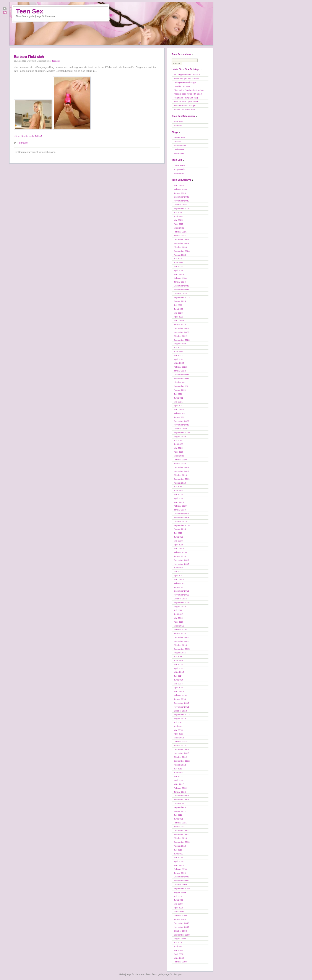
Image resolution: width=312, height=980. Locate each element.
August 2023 (180, 301)
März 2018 (179, 548)
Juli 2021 (178, 394)
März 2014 (179, 691)
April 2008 (179, 954)
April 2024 (179, 270)
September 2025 (182, 209)
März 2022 (179, 363)
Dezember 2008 (181, 923)
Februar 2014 (180, 695)
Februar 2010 (180, 869)
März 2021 (179, 409)
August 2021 (180, 390)
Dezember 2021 (181, 375)
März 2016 (179, 626)
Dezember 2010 (181, 830)
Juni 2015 (178, 660)
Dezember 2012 (181, 749)
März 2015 (179, 672)
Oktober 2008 (180, 931)
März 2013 (179, 738)
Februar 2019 (180, 506)
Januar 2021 (180, 417)
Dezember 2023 (181, 286)
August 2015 (180, 653)
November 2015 (181, 641)
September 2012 (182, 761)
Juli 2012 (178, 769)
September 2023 (182, 297)
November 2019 (181, 471)
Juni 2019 (178, 490)
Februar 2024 (180, 278)
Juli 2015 (178, 657)
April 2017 (179, 575)
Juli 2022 (178, 348)
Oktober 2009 (180, 884)
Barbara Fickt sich (29, 57)
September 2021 (182, 386)
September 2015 (182, 649)
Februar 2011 (180, 823)
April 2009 (179, 908)
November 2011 (181, 799)
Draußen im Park (182, 86)
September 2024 (182, 251)
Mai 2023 (178, 313)
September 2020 (182, 433)
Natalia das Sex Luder (184, 109)
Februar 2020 (180, 460)
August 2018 (180, 529)
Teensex (56, 61)
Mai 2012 (178, 776)
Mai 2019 (178, 494)
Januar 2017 (180, 587)
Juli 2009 (178, 896)
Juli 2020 (178, 440)
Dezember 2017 (181, 560)
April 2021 (179, 405)
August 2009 (180, 892)
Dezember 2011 (181, 796)
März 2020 (179, 456)
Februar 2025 (180, 232)
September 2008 (182, 935)
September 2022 (182, 340)
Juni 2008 (178, 946)
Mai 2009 (178, 904)
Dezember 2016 (181, 591)
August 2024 (180, 255)
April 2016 (179, 622)
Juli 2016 (178, 610)
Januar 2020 (180, 464)
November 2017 (181, 564)
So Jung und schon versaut (187, 74)
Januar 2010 (180, 873)
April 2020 (179, 452)
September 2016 (182, 603)
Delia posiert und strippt (185, 82)
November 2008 (181, 927)
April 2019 (179, 498)
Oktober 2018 (180, 521)
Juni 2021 (178, 398)
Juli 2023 (178, 305)
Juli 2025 (178, 212)
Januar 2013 (180, 745)
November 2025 (181, 201)
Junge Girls (179, 169)
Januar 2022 (180, 371)
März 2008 (179, 958)
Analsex (178, 142)
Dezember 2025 (181, 197)
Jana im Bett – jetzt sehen (186, 102)
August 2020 (180, 436)
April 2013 (179, 734)
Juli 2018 (178, 533)
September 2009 (182, 888)
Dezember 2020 (181, 421)
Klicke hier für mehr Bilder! (28, 136)
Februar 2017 (180, 583)
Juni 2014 (178, 680)
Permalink (23, 143)
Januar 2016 (180, 633)
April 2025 (179, 224)
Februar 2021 (180, 413)
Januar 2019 (180, 510)
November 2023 (181, 290)
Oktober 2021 (180, 382)
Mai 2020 (178, 448)
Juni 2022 (178, 351)
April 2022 (179, 359)
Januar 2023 (180, 324)
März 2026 (179, 185)
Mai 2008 (178, 950)
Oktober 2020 (180, 429)
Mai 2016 (178, 618)
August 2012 (180, 765)
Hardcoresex (180, 145)
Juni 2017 (178, 568)
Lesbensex (179, 149)
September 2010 (182, 842)
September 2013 (182, 714)
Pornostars (179, 153)
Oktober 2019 (180, 475)
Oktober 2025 (180, 205)
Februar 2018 (180, 552)
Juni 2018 (178, 537)
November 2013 (181, 707)
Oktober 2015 (180, 645)
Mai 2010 (178, 857)
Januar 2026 (180, 193)
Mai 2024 (178, 266)
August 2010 (180, 846)
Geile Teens (179, 165)
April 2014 (179, 688)
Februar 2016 (180, 629)
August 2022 (180, 344)
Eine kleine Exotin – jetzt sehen (189, 90)
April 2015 (179, 668)
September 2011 (182, 807)
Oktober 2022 (180, 336)
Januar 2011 (180, 827)
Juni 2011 (178, 819)
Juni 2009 (178, 900)
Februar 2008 (180, 962)
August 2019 (180, 483)
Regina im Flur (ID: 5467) (186, 98)
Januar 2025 (180, 236)
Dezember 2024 (181, 239)
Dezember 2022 (181, 328)
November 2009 (181, 881)
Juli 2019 (178, 487)
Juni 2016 (178, 614)
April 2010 (179, 861)
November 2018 (181, 518)
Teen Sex (30, 11)
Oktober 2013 (180, 711)
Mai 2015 (178, 664)
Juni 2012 (178, 773)
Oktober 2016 (180, 599)
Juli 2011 (178, 815)
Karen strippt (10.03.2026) (186, 78)
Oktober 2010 (180, 838)
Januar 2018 (180, 556)
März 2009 (179, 912)
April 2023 (179, 317)
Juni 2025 (178, 216)
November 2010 (181, 834)
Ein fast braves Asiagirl (185, 106)
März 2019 (179, 502)
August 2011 (180, 811)
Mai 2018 (178, 541)
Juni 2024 (178, 263)
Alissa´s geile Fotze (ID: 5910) (188, 94)
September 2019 (182, 479)
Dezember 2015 (181, 637)
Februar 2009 (180, 915)
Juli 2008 (178, 942)
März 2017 (179, 579)
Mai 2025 (178, 220)
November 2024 (181, 243)
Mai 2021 (178, 402)
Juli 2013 (178, 722)
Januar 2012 (180, 792)
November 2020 (181, 425)
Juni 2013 (178, 726)
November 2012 (181, 753)
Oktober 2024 (180, 247)
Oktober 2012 (180, 757)
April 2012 (179, 780)
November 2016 (181, 595)
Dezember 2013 (181, 703)
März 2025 (179, 228)
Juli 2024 (178, 259)
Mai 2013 (178, 730)
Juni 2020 (178, 444)
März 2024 (179, 274)
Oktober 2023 (180, 294)
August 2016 (180, 606)
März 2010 (179, 865)
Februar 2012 (180, 788)
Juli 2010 (178, 850)
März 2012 (179, 784)
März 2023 (179, 320)
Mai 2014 (178, 684)
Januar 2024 (180, 282)
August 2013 (180, 718)
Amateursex (180, 138)
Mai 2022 (178, 355)
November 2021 (181, 379)
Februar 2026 (180, 189)
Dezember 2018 (181, 514)
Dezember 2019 (181, 467)
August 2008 (180, 938)
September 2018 (182, 525)
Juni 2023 (178, 309)
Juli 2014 (178, 676)
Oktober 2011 (180, 803)
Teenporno (179, 173)
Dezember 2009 (181, 877)
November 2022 (181, 332)
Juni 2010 (178, 854)
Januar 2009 (180, 919)
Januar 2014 (180, 699)
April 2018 (179, 545)
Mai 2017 (178, 572)
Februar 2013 (180, 742)
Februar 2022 (180, 367)
